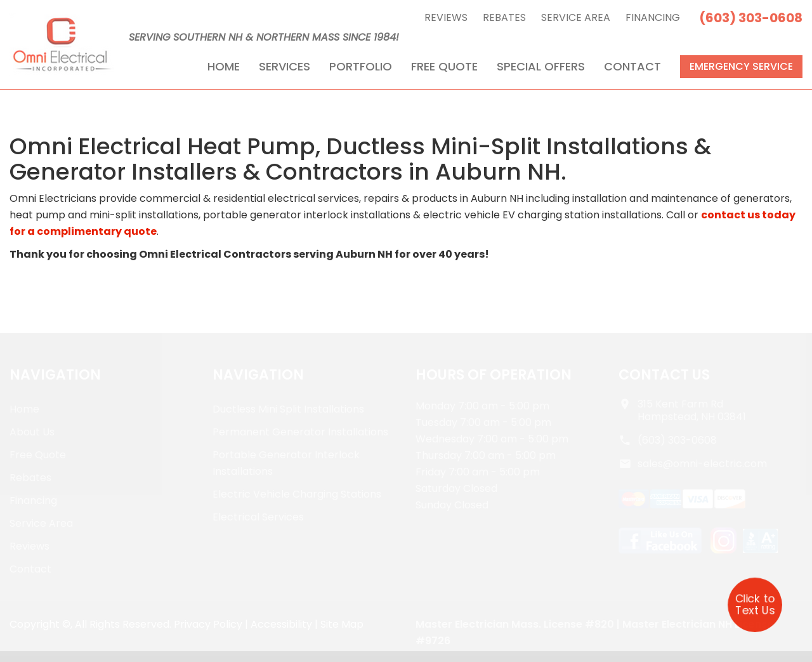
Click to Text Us (755, 605)
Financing (653, 17)
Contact (632, 66)
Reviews (446, 17)
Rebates (504, 17)
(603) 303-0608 (751, 18)
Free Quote (444, 66)
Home (224, 66)
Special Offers (541, 66)
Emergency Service (741, 66)
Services (285, 66)
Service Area (576, 17)
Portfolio (361, 66)
